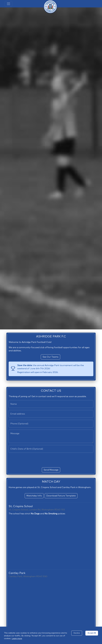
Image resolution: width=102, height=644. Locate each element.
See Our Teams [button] (50, 357)
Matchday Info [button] (34, 496)
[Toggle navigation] (8, 4)
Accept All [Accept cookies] (92, 633)
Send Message (51, 470)
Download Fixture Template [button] (61, 496)
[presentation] (51, 460)
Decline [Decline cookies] (77, 633)
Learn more (17, 639)
